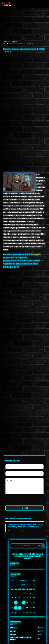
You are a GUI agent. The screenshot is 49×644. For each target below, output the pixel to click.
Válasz (23, 531)
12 (16, 603)
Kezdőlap (6, 42)
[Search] (43, 546)
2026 (23, 585)
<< (12, 581)
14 (24, 603)
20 (20, 608)
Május (23, 581)
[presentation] (21, 501)
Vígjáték (14, 42)
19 (16, 608)
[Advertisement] (24, 76)
